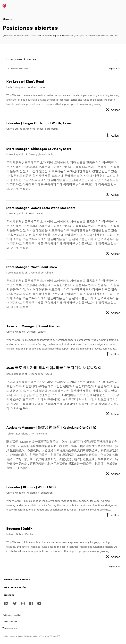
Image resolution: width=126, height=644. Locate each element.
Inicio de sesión (44, 35)
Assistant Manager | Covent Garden (33, 326)
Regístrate (58, 35)
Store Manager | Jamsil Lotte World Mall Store (41, 208)
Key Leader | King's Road (25, 81)
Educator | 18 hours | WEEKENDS (31, 487)
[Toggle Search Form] (116, 60)
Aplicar (115, 110)
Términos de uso (10, 621)
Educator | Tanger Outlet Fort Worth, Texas (39, 123)
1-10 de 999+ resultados (17, 68)
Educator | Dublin (19, 528)
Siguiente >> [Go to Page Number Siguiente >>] (114, 68)
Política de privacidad (12, 615)
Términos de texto (10, 628)
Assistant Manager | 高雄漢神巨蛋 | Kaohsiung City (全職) (51, 427)
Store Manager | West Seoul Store (32, 267)
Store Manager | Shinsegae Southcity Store (39, 149)
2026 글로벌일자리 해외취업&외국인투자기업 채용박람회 (54, 367)
